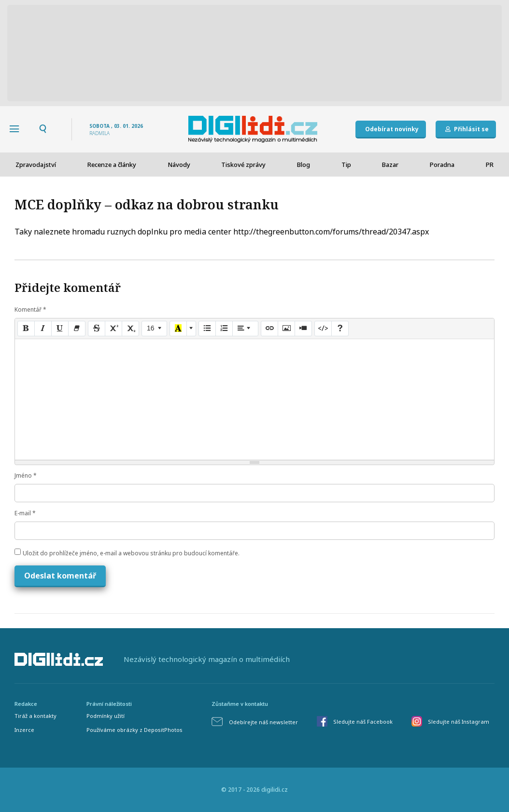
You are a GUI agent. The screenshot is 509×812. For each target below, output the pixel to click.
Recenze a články (112, 165)
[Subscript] (130, 329)
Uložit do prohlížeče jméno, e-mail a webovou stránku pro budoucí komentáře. (131, 553)
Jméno (26, 475)
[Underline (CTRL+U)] (60, 329)
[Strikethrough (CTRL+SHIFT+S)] (97, 329)
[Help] (340, 329)
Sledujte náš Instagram (459, 722)
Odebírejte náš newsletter (263, 722)
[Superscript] (113, 329)
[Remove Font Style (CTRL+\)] (77, 329)
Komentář (30, 310)
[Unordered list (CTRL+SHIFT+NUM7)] (207, 329)
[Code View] (323, 329)
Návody (179, 165)
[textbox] (254, 399)
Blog (304, 165)
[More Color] (191, 329)
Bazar (390, 165)
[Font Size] (154, 329)
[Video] (303, 329)
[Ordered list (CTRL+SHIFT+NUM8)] (224, 329)
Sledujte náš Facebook (363, 722)
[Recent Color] (178, 329)
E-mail (25, 513)
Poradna (442, 165)
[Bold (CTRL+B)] (26, 329)
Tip (346, 165)
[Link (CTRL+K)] (269, 329)
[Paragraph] (245, 329)
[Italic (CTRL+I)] (43, 329)
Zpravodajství (36, 165)
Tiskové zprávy (243, 165)
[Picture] (286, 329)
